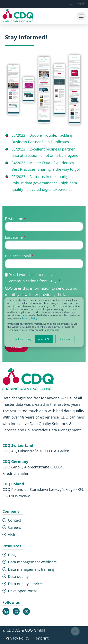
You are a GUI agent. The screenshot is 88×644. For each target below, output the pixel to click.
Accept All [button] (44, 339)
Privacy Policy (30, 318)
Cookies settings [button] (23, 339)
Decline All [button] (65, 339)
